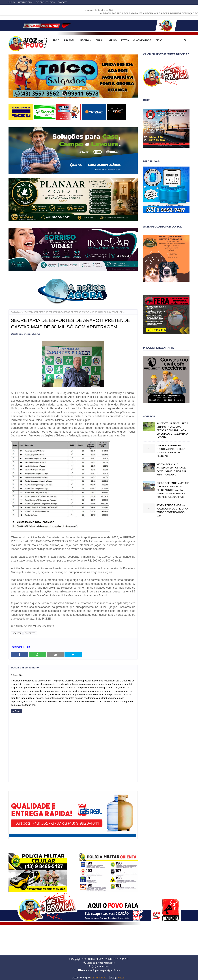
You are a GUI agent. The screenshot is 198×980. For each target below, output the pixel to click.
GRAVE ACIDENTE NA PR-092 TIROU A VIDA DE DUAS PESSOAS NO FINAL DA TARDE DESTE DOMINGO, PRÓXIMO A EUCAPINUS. (173, 490)
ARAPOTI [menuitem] (69, 40)
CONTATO (62, 2)
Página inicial (16, 310)
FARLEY (122, 976)
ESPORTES (30, 631)
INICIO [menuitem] (56, 40)
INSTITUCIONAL (25, 2)
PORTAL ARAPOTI (99, 976)
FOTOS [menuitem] (125, 40)
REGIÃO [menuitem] (85, 40)
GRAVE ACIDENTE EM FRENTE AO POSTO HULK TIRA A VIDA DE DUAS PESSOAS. (171, 451)
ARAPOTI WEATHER (99, 938)
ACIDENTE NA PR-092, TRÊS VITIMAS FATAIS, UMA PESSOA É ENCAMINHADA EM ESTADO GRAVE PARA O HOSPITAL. (172, 430)
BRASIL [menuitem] (100, 40)
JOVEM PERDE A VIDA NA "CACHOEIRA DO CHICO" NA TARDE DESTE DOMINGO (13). (172, 510)
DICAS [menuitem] (159, 40)
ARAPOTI (28, 310)
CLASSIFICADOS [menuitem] (142, 40)
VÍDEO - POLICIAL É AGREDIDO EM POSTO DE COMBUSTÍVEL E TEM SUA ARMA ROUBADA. (171, 469)
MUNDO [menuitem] (113, 40)
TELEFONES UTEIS (45, 2)
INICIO (12, 2)
